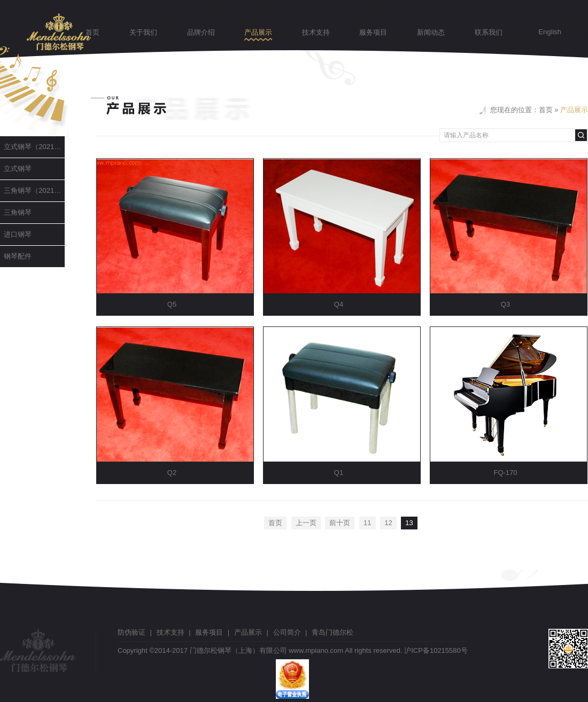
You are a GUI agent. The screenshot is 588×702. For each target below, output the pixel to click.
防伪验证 (131, 632)
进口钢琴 (16, 234)
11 (367, 523)
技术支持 (316, 32)
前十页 (340, 523)
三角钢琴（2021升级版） (32, 190)
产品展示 (258, 32)
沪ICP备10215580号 (436, 650)
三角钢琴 (16, 212)
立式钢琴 (16, 169)
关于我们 (143, 32)
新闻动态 (431, 32)
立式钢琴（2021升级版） (32, 147)
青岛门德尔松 (332, 632)
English (550, 32)
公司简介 (287, 632)
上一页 (306, 523)
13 (409, 523)
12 (388, 523)
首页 (92, 32)
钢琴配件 (16, 256)
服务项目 (373, 32)
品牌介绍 (201, 32)
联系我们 (489, 32)
